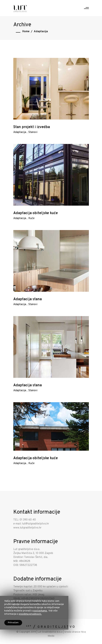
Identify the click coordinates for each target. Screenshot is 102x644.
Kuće (31, 218)
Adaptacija (20, 132)
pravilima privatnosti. (30, 614)
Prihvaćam (13, 623)
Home (26, 32)
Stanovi (33, 132)
